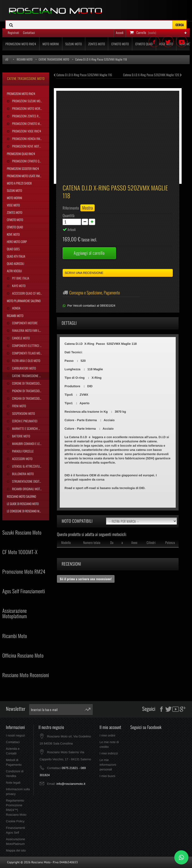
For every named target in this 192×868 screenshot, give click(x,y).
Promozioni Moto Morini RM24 (30, 108)
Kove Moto (13, 234)
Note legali (13, 783)
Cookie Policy (15, 821)
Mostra (88, 208)
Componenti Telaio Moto (27, 353)
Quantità (68, 215)
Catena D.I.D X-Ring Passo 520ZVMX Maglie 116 (83, 75)
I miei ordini (107, 735)
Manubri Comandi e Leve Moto (30, 444)
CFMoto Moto (15, 220)
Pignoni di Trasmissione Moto (30, 391)
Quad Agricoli (15, 263)
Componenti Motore (24, 323)
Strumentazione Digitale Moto (30, 481)
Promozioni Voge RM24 (26, 131)
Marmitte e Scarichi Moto (28, 428)
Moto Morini (14, 198)
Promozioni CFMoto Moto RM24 (30, 123)
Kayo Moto (18, 286)
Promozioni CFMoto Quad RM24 (30, 161)
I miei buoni (107, 776)
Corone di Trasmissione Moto (30, 383)
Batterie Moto (21, 436)
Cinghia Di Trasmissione (27, 398)
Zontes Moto (15, 212)
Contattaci (13, 742)
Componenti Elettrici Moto (29, 346)
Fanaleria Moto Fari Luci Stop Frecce (30, 330)
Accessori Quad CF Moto (27, 293)
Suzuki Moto (14, 190)
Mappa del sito (16, 850)
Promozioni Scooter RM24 (23, 169)
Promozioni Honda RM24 (27, 139)
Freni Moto (19, 406)
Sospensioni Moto (23, 413)
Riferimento (71, 208)
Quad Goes (13, 249)
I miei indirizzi (109, 753)
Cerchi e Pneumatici (24, 421)
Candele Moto (21, 338)
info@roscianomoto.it (71, 784)
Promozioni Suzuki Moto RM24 (30, 101)
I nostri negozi (15, 735)
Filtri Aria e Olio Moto (26, 361)
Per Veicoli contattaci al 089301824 (91, 306)
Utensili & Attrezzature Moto (30, 466)
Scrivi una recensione (84, 273)
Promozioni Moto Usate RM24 (25, 176)
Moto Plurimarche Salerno (24, 301)
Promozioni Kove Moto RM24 (30, 146)
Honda (16, 308)
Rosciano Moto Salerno (21, 496)
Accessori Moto (22, 459)
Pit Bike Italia (20, 278)
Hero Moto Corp (17, 242)
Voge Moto (13, 205)
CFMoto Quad (15, 227)
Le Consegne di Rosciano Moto (25, 511)
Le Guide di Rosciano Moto (23, 504)
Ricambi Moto (15, 316)
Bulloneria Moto (23, 474)
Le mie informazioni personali (108, 765)
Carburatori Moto (24, 368)
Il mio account (110, 727)
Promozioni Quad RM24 (21, 154)
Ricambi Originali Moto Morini (30, 489)
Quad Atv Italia (16, 256)
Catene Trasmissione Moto (29, 376)
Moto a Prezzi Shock (19, 183)
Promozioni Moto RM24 (21, 94)
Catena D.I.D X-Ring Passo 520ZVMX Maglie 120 (152, 75)
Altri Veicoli (14, 271)
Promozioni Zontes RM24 (28, 116)
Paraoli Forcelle (22, 451)
